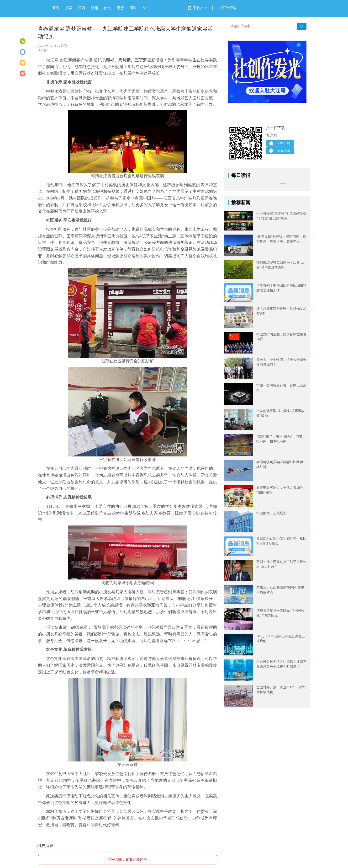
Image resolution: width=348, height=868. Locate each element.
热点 (107, 8)
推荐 (69, 8)
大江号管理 (227, 8)
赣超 (95, 8)
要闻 (56, 8)
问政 (133, 8)
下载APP (200, 8)
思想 (120, 8)
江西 (82, 8)
